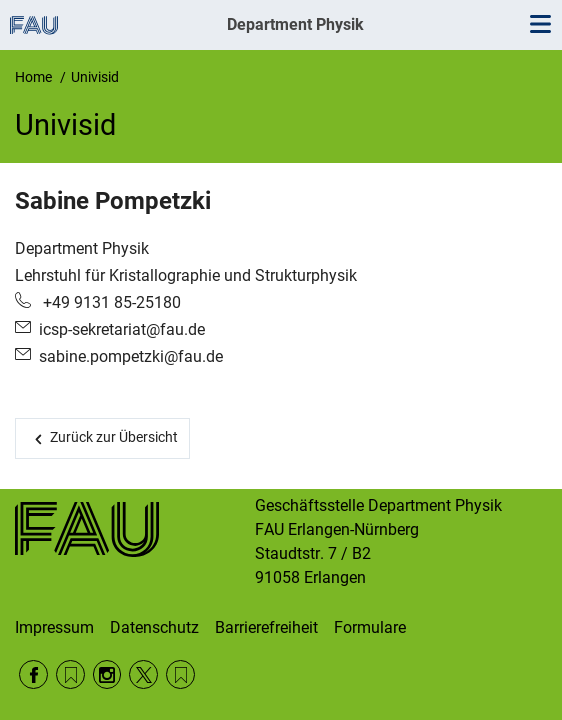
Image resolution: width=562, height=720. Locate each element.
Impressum (54, 627)
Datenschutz (154, 627)
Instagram (107, 674)
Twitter (143, 674)
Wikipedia (180, 674)
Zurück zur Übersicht (114, 437)
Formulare (370, 627)
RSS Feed (70, 674)
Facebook (33, 674)
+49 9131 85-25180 (110, 302)
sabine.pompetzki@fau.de (131, 356)
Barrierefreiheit (266, 627)
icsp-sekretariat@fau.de (122, 329)
